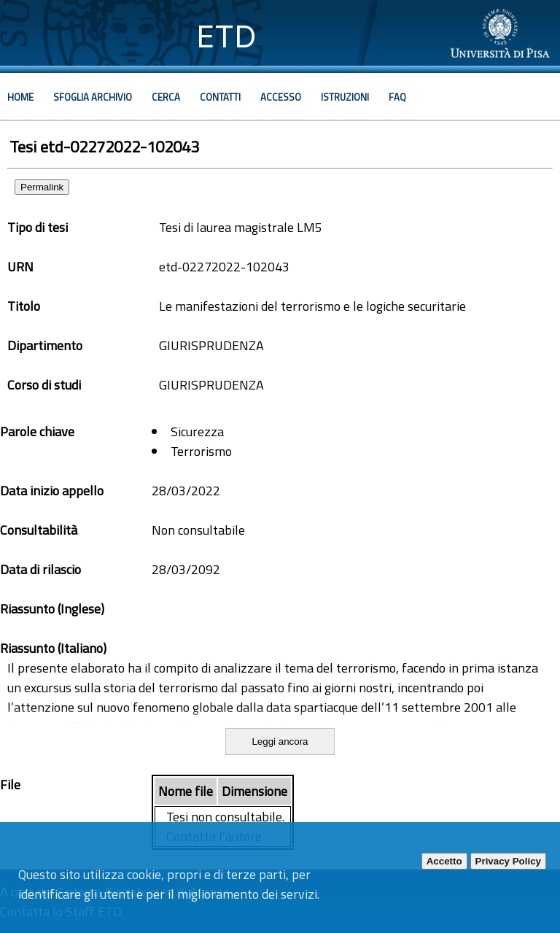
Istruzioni (345, 97)
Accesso (281, 97)
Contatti (220, 97)
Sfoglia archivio (93, 97)
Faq (397, 97)
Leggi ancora (280, 742)
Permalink (42, 187)
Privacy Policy (508, 861)
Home (20, 97)
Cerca (166, 97)
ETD (226, 36)
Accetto (444, 861)
